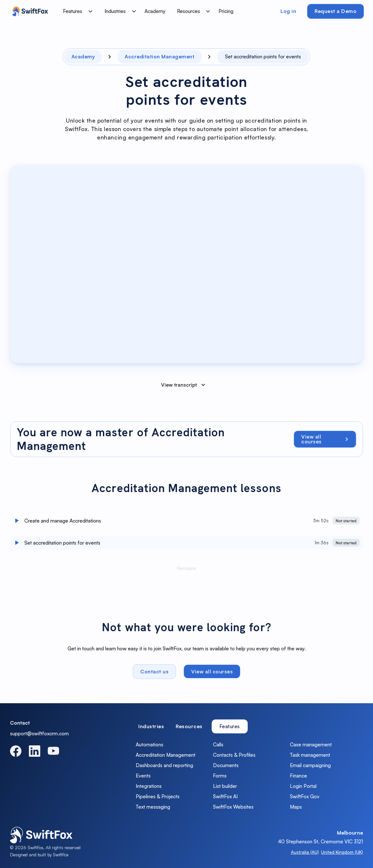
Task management (310, 755)
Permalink (186, 570)
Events (143, 776)
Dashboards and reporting (164, 765)
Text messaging (153, 807)
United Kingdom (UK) (342, 852)
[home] (29, 11)
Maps (296, 807)
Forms (220, 776)
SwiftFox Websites (233, 807)
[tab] (151, 726)
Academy (155, 11)
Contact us (154, 673)
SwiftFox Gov (305, 796)
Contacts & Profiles (234, 755)
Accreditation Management (166, 755)
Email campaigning (310, 765)
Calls (218, 744)
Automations (149, 744)
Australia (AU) (305, 852)
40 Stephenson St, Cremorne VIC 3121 (320, 841)
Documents (226, 765)
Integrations (149, 786)
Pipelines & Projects (158, 796)
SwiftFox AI (225, 796)
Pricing (226, 11)
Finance (298, 776)
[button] (76, 11)
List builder (225, 786)
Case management (311, 744)
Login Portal (303, 786)
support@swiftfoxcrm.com (39, 733)
